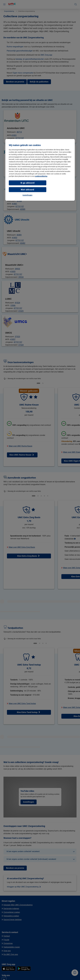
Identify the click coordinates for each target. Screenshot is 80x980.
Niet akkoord (28, 190)
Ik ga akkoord (28, 183)
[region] (40, 170)
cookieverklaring (41, 176)
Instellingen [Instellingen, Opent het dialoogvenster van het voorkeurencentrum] (27, 195)
